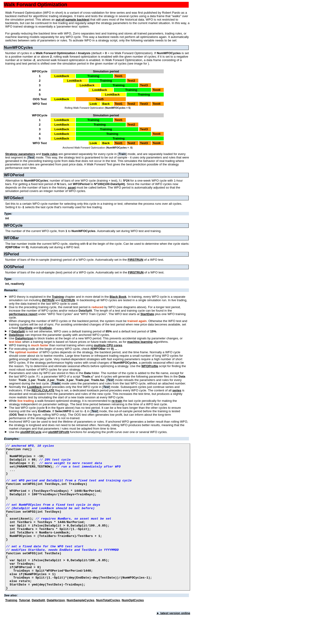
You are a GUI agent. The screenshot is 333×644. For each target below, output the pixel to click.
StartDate (147, 314)
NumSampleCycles (80, 629)
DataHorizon (24, 338)
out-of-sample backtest (73, 20)
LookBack (34, 387)
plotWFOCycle (31, 432)
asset (72, 187)
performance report (23, 314)
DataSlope (16, 335)
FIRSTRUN (135, 260)
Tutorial (25, 629)
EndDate (46, 328)
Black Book (118, 297)
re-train (117, 401)
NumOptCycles (133, 629)
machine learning (140, 342)
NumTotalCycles (108, 629)
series (177, 390)
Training (58, 297)
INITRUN (48, 300)
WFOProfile (150, 366)
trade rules (50, 154)
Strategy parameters (20, 154)
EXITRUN (68, 300)
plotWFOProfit (59, 432)
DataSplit (18, 331)
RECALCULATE (43, 390)
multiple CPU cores (108, 345)
